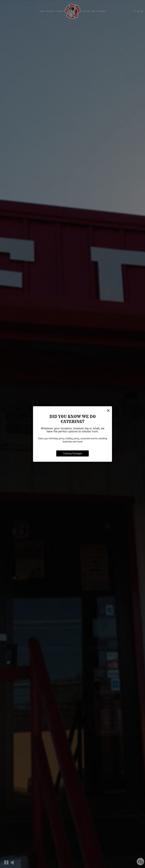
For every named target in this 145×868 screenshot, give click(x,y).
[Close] (108, 410)
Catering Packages (72, 453)
